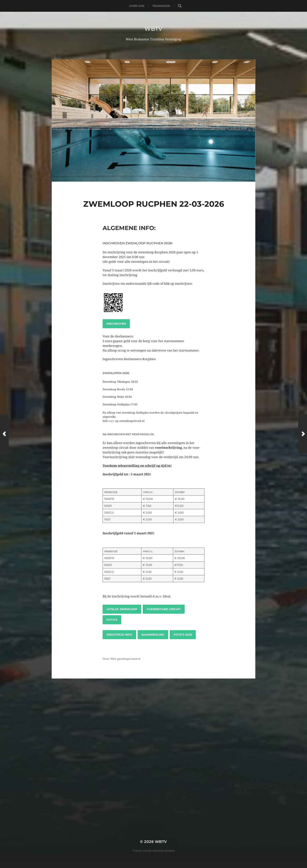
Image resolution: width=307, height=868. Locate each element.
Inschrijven (116, 324)
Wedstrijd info (119, 635)
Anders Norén (164, 851)
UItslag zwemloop (122, 609)
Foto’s (112, 620)
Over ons (137, 6)
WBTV (153, 29)
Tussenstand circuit (164, 609)
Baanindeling (153, 635)
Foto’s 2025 (183, 635)
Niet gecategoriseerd (125, 659)
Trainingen (161, 6)
